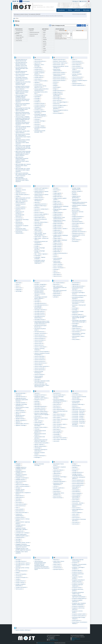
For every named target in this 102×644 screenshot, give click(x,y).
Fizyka (55, 271)
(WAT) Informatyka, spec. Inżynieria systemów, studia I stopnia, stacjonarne (23, 166)
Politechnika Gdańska (63, 35)
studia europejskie (77, 495)
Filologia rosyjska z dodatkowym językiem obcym (60, 241)
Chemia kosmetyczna (77, 61)
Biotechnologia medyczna (59, 99)
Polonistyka (19, 499)
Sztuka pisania (76, 516)
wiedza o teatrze (57, 564)
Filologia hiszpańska (58, 212)
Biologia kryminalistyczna (59, 91)
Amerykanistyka (38, 68)
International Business (40, 332)
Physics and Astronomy (21, 481)
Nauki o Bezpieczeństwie (59, 409)
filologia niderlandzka (59, 224)
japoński (45, 41)
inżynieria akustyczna (40, 335)
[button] (13, 1)
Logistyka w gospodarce (21, 420)
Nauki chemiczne (58, 404)
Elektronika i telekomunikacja (41, 222)
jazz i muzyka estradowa (59, 283)
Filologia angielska (58, 193)
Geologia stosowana (77, 218)
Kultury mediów (76, 339)
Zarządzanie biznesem (78, 572)
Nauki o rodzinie (58, 421)
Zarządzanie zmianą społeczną (79, 616)
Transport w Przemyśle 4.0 (22, 577)
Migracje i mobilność (40, 444)
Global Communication (78, 228)
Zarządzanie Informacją (78, 583)
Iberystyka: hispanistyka (40, 286)
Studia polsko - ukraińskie (78, 503)
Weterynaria (57, 560)
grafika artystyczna (77, 240)
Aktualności (61, 10)
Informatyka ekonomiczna (41, 303)
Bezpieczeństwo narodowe (60, 72)
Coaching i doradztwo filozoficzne (77, 75)
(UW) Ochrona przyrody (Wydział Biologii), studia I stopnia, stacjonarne (23, 105)
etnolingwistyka (38, 244)
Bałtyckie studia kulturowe (60, 60)
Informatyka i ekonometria (41, 310)
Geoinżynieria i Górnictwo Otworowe (78, 212)
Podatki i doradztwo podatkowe (23, 486)
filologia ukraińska (58, 248)
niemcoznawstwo (58, 436)
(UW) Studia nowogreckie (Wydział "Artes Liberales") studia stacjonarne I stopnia (23, 128)
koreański (45, 43)
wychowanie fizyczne (58, 569)
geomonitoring (76, 220)
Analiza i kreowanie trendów (41, 81)
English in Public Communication (38, 230)
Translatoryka (19, 576)
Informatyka (38, 300)
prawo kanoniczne (20, 511)
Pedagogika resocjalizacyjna (22, 478)
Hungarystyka (19, 289)
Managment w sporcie (40, 400)
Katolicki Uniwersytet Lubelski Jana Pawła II (63, 34)
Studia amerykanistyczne (78, 485)
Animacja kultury (39, 84)
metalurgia (37, 429)
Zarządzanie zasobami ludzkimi (80, 614)
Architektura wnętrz (39, 110)
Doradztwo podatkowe (21, 207)
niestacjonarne (32, 36)
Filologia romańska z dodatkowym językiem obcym (61, 236)
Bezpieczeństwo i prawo (59, 65)
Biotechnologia (57, 97)
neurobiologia (57, 434)
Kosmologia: (75, 310)
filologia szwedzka (58, 246)
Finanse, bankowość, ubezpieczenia (58, 259)
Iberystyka (37, 283)
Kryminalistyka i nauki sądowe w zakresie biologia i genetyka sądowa (79, 317)
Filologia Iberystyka (58, 214)
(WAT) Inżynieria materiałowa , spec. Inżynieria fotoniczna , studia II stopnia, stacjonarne (23, 174)
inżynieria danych (39, 342)
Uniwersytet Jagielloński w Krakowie (63, 39)
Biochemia (56, 82)
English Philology (39, 232)
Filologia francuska (58, 203)
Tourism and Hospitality (21, 574)
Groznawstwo (76, 241)
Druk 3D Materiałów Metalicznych (20, 215)
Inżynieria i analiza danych (41, 347)
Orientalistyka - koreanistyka (79, 421)
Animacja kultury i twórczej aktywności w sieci (40, 86)
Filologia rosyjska (58, 238)
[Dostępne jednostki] (63, 36)
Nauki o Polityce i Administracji (61, 419)
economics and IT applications (42, 188)
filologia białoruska (58, 197)
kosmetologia (76, 308)
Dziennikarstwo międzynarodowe (20, 232)
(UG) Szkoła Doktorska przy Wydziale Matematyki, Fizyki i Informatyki (22, 68)
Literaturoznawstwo (21, 410)
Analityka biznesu (39, 69)
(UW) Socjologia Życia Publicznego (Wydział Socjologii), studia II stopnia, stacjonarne (23, 109)
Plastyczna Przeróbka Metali (22, 485)
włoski (44, 52)
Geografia (75, 195)
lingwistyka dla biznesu (21, 397)
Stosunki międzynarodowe (78, 482)
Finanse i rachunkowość (59, 268)
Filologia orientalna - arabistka (60, 229)
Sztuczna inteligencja (77, 512)
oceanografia (76, 393)
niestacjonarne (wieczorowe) (34, 32)
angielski (45, 31)
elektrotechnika (38, 226)
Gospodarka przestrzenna (79, 233)
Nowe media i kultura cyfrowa (60, 438)
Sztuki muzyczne (76, 518)
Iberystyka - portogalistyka (41, 284)
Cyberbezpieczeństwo (78, 79)
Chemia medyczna (77, 65)
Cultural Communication (78, 77)
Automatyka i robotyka (40, 126)
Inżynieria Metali (39, 365)
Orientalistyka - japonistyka (79, 420)
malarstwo (37, 393)
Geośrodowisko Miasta (78, 222)
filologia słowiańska (58, 245)
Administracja (38, 60)
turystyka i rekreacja (21, 583)
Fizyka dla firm (57, 273)
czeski (44, 36)
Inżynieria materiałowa (40, 356)
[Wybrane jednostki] (80, 35)
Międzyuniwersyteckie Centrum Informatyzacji (46, 643)
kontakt (73, 640)
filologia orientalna (58, 227)
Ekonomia (37, 211)
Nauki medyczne (58, 408)
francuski (45, 38)
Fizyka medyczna (58, 274)
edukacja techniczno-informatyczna (39, 200)
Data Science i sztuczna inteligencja (21, 190)
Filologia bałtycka (58, 195)
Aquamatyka (38, 97)
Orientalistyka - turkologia (78, 426)
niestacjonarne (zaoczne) (34, 34)
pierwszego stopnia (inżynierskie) (19, 33)
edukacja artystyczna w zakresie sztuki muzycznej (41, 195)
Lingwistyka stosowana (21, 403)
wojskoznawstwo (58, 566)
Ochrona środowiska (77, 400)
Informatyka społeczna (40, 311)
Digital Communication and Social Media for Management (23, 199)
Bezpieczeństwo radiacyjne (60, 77)
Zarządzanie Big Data (77, 570)
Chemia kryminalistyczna (78, 63)
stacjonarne (32, 31)
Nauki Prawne (57, 429)
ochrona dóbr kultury (77, 395)
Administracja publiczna (40, 61)
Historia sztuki (19, 288)
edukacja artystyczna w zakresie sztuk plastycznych (41, 192)
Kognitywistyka (76, 284)
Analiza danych (38, 79)
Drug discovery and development (20, 212)
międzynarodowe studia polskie (42, 443)
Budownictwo (57, 104)
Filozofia (56, 255)
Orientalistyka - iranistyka (78, 418)
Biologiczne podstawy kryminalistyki (58, 95)
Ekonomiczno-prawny (40, 216)
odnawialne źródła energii (78, 404)
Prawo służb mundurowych (22, 512)
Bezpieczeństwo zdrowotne (60, 80)
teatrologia (19, 560)
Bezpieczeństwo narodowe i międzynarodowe (59, 75)
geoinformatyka (76, 210)
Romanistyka (57, 490)
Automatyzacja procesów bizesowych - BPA (40, 131)
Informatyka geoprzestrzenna (41, 305)
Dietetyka (18, 196)
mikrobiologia (38, 448)
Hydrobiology (19, 291)
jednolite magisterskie (20, 37)
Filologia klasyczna (58, 216)
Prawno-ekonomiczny (21, 506)
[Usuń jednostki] (71, 35)
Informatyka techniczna (40, 315)
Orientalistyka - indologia (78, 416)
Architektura (38, 102)
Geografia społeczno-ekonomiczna (77, 200)
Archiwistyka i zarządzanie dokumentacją (40, 112)
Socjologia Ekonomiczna (78, 472)
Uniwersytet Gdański (63, 37)
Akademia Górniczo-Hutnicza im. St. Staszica (63, 33)
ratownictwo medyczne (59, 470)
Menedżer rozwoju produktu (41, 427)
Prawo (18, 507)
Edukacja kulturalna (39, 198)
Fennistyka (56, 188)
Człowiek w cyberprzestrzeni (79, 85)
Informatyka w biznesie (40, 319)
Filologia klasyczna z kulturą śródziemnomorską (59, 221)
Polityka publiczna (20, 496)
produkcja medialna (21, 517)
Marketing (37, 401)
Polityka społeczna (20, 497)
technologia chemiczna (21, 561)
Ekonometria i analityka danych (42, 209)
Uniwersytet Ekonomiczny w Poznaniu (63, 36)
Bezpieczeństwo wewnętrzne (60, 79)
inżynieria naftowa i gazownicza (42, 366)
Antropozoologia (39, 95)
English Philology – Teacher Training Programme (40, 234)
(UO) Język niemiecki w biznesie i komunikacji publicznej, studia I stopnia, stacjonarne (23, 88)
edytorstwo (37, 202)
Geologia (75, 215)
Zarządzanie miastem (77, 588)
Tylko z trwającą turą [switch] (56, 25)
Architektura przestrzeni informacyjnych (40, 107)
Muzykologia (38, 457)
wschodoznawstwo (58, 568)
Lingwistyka (19, 395)
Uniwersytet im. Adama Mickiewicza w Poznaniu (63, 38)
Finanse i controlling (58, 264)
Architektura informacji (40, 103)
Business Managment (59, 113)
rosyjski (44, 48)
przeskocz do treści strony (0, 0)
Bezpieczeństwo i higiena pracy (61, 63)
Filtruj (79, 25)
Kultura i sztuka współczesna (79, 330)
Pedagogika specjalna (21, 479)
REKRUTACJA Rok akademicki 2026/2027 (44, 6)
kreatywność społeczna (78, 314)
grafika (74, 238)
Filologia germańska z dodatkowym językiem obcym (61, 207)
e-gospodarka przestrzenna (41, 204)
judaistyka (56, 297)
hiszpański (45, 39)
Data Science (19, 188)
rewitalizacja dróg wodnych (60, 481)
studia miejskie (76, 500)
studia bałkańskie (77, 492)
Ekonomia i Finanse (39, 212)
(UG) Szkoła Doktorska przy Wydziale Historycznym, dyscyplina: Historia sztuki (21, 64)
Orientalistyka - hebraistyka (79, 414)
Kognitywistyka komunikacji (79, 286)
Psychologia (19, 539)
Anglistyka (37, 82)
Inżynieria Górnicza (39, 345)
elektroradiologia (39, 224)
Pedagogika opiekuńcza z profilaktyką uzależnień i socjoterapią (21, 469)
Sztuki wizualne (76, 524)
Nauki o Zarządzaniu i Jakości (60, 424)
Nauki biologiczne (58, 403)
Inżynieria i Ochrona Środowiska (42, 352)
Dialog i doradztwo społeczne (23, 195)
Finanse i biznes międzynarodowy (58, 262)
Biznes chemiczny (58, 100)
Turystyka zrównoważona (22, 587)
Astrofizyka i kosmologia (40, 121)
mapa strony (74, 638)
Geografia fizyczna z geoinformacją (76, 197)
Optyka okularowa (77, 408)
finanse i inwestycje (58, 266)
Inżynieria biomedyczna (40, 338)
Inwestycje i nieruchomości (41, 333)
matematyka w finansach (40, 408)
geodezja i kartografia (77, 191)
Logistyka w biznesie (21, 419)
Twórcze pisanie (20, 589)
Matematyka (38, 403)
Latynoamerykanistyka (21, 393)
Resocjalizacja (57, 475)
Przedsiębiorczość (20, 531)
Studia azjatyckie (76, 490)
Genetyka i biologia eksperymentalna (77, 189)
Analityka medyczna (39, 76)
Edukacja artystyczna (40, 190)
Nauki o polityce (57, 417)
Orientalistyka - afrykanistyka (79, 411)
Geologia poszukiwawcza (78, 216)
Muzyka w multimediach (40, 456)
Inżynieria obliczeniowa (40, 370)
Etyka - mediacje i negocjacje (41, 254)
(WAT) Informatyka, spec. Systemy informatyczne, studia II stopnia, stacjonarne (23, 170)
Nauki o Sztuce (57, 423)
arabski (44, 32)
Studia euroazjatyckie (77, 493)
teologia (18, 572)
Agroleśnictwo (38, 63)
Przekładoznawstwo (20, 537)
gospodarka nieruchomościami (79, 232)
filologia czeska (57, 201)
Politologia (19, 488)
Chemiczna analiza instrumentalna (76, 72)
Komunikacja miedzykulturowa (79, 296)
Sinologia (75, 464)
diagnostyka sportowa (21, 193)
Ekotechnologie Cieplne (40, 217)
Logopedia (19, 422)
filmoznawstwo (57, 190)
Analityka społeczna (39, 77)
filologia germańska (58, 205)
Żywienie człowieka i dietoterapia (23, 630)
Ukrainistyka (38, 560)
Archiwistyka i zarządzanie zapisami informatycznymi (41, 115)
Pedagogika (19, 464)
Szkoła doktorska (19, 41)
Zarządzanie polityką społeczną (80, 598)
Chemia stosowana (77, 66)
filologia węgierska (58, 250)
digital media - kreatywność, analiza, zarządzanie (22, 202)
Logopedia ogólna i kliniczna (22, 424)
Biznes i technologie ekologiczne (61, 102)
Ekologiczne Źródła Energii (41, 206)
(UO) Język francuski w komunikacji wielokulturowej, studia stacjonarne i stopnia (23, 83)
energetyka (37, 227)
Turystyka (18, 579)
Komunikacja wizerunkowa (79, 300)
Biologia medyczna (58, 92)
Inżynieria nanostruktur (40, 368)
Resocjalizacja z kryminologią (60, 477)
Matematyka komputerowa (41, 406)
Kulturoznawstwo (77, 332)
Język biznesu (57, 284)
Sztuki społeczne (76, 522)
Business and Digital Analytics (60, 105)
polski (44, 47)
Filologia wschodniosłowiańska (61, 253)
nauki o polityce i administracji (60, 439)
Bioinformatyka (57, 87)
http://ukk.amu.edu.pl (54, 640)
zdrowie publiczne (77, 620)
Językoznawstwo (58, 294)
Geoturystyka (76, 225)
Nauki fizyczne (57, 406)
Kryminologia (76, 324)
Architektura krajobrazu (40, 105)
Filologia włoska (58, 251)
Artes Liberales (38, 118)
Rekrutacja (86, 10)
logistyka (18, 414)
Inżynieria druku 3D (39, 343)
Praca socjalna (20, 502)
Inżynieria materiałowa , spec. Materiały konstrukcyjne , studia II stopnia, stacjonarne (42, 385)
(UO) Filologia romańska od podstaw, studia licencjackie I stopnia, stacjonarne (22, 79)
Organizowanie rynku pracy (79, 409)
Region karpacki (57, 472)
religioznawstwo (57, 473)
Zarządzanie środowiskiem (79, 606)
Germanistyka (76, 227)
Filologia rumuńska (58, 243)
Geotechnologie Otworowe (78, 223)
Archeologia (38, 98)
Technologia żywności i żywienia (23, 563)
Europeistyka (38, 256)
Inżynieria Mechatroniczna (41, 363)
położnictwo (19, 501)
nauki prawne (56, 441)
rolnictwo (56, 486)
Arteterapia (38, 119)
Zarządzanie (76, 563)
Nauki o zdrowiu (57, 426)
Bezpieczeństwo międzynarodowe (58, 70)
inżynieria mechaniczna (40, 360)
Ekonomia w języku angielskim (42, 214)
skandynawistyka (76, 466)
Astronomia (38, 123)
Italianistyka (38, 379)
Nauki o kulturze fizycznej (59, 414)
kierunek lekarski (76, 283)
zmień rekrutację (76, 14)
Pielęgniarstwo (19, 483)
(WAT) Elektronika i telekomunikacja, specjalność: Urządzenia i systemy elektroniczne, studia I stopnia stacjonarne (22, 160)
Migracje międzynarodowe (41, 446)
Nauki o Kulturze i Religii (59, 416)
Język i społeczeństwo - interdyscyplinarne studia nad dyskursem (60, 287)
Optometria (75, 406)
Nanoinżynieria (57, 393)
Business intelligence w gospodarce (58, 108)
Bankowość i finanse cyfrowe (60, 61)
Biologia (56, 89)
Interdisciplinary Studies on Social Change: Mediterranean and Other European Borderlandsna (42, 323)
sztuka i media (76, 514)
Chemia (75, 60)
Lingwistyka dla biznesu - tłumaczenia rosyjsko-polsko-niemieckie (22, 400)
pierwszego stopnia (19, 31)
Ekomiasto (37, 207)
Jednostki (77, 10)
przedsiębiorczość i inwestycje (23, 533)
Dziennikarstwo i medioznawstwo (20, 223)
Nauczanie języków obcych (60, 395)
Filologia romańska (58, 234)
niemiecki (45, 45)
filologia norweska (58, 225)
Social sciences (76, 469)
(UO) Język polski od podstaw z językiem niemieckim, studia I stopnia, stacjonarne (22, 92)
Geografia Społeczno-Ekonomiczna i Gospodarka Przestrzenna (80, 203)
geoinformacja (76, 208)
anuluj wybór (83, 14)
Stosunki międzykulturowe (78, 480)
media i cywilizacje (39, 421)
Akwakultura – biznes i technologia (39, 65)
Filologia (56, 191)
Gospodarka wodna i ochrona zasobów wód (79, 236)
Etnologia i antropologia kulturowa (40, 248)
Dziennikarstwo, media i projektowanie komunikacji (22, 229)
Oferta (70, 10)
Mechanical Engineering (40, 410)
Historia (18, 284)
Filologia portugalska (58, 232)
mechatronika (38, 416)
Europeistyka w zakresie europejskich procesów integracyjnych (40, 262)
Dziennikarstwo (20, 218)
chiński (44, 34)
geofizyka (75, 193)
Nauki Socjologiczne (58, 431)
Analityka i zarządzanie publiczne (39, 73)
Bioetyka (56, 84)
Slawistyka (75, 467)
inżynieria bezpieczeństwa (41, 337)
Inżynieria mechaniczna (40, 361)
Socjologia (75, 471)
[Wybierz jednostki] (71, 34)
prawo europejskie (20, 509)
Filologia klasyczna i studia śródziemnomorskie (59, 218)
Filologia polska (57, 230)
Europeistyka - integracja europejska (40, 258)
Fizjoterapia (56, 269)
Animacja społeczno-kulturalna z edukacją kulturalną (42, 90)
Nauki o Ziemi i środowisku (60, 428)
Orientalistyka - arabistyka (78, 413)
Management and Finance (41, 395)
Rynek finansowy (58, 496)
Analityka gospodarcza (40, 71)
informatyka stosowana (40, 313)
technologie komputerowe (22, 571)
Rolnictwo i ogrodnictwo (59, 488)
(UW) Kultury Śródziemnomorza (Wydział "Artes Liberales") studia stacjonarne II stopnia (23, 114)
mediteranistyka (39, 423)
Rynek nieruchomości (59, 498)
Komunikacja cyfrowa (77, 291)
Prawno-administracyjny (21, 504)
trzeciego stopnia (19, 39)
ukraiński (45, 50)
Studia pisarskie (76, 501)
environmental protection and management (41, 242)
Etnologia (37, 246)
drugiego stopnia (19, 35)
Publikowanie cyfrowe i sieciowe (23, 543)
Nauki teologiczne (58, 433)
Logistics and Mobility (21, 412)
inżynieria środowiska (40, 374)
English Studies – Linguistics (41, 237)
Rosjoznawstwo (57, 491)
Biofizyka (56, 85)
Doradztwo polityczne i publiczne (20, 209)
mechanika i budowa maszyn (41, 411)
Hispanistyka (19, 283)
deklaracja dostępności (76, 639)
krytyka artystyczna (77, 328)
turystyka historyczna (21, 581)
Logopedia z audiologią (21, 425)
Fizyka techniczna (58, 276)
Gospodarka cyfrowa (77, 230)
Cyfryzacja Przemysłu (77, 83)
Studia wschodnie (77, 508)
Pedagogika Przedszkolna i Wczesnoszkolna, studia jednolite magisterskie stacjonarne (23, 546)
